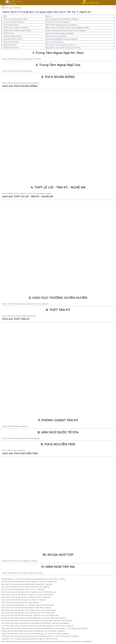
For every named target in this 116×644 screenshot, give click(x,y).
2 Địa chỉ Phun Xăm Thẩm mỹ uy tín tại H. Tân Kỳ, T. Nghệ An (24, 600)
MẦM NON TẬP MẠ (11, 48)
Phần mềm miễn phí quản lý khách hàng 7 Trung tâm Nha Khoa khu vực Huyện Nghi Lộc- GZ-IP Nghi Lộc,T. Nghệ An (45, 628)
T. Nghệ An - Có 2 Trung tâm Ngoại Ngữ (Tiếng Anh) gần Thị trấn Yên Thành (29, 639)
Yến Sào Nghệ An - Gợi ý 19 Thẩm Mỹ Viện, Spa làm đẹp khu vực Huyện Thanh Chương (33, 579)
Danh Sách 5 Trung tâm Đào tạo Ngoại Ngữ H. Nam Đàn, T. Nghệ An (26, 608)
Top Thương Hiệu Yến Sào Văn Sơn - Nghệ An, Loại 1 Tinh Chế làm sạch (27, 595)
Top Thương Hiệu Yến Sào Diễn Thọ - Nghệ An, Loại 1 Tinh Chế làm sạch (28, 605)
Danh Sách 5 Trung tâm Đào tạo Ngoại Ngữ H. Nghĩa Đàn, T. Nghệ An (27, 584)
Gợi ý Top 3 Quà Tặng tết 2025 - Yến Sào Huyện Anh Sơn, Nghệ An (25, 587)
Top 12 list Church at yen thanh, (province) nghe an (20, 602)
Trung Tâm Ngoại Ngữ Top (14, 22)
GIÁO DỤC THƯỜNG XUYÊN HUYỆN (17, 31)
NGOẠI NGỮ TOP (10, 45)
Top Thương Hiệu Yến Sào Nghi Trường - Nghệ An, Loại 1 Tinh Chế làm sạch (29, 582)
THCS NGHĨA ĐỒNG (11, 25)
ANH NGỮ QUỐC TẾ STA (13, 39)
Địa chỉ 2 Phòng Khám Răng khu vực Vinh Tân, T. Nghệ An (23, 589)
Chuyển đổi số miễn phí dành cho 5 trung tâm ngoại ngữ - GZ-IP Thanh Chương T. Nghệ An (35, 634)
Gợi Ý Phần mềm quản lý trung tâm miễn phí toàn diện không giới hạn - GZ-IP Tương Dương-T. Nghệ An (40, 636)
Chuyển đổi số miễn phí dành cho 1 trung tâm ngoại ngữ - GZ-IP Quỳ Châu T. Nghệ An (33, 631)
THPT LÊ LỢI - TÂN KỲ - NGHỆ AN (16, 28)
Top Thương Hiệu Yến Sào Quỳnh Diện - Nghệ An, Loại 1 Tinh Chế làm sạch (29, 592)
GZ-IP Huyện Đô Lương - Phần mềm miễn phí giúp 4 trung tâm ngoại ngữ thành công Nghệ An (37, 621)
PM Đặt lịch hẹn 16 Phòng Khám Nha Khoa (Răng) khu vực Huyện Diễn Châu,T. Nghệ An (34, 618)
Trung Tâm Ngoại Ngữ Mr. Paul (16, 19)
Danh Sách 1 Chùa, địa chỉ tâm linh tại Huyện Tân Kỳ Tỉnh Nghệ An (26, 597)
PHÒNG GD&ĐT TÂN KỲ (13, 36)
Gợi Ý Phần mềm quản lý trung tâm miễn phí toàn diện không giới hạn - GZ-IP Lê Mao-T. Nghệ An (37, 626)
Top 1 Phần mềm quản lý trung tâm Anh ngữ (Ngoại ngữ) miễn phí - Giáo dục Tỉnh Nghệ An (35, 623)
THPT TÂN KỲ (9, 33)
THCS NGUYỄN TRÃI (12, 42)
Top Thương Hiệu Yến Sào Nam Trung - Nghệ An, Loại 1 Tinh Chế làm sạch (29, 610)
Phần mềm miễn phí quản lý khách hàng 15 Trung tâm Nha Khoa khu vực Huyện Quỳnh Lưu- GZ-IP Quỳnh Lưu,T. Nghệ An (46, 641)
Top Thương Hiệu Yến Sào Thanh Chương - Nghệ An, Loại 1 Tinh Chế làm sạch (30, 615)
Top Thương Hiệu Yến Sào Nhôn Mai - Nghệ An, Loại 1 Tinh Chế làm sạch (28, 613)
